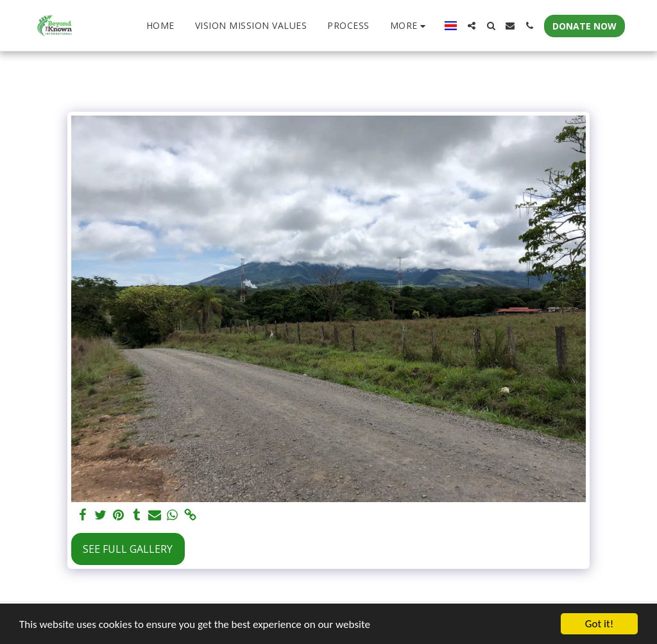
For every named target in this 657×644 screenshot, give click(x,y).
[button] (472, 26)
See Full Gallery (128, 549)
